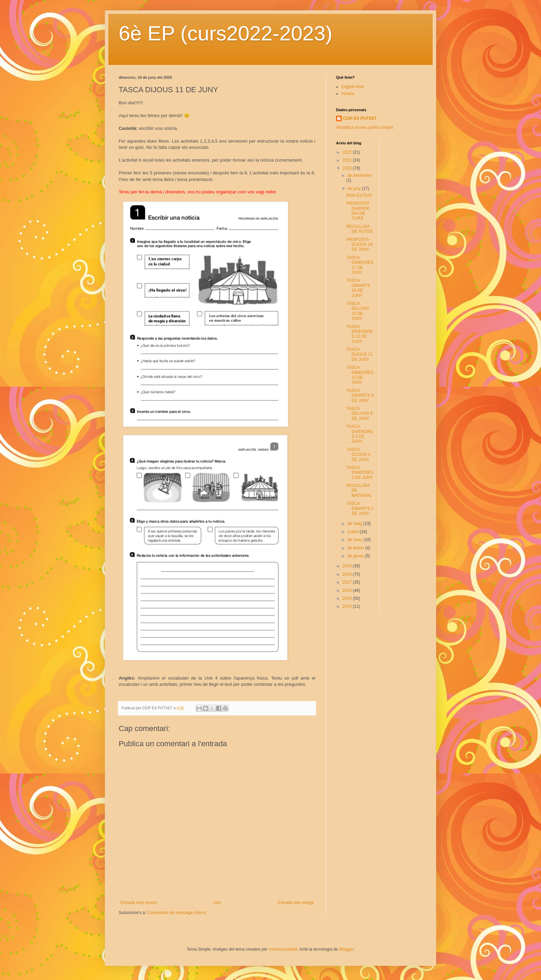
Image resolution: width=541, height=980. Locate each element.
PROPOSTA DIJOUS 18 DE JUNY (360, 245)
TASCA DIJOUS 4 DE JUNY (358, 455)
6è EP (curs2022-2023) (225, 33)
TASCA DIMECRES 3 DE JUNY (360, 473)
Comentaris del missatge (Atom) (176, 913)
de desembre (360, 175)
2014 (348, 606)
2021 (348, 160)
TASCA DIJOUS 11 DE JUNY (360, 354)
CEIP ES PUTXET (360, 118)
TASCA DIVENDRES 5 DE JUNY (360, 434)
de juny (355, 189)
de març (356, 540)
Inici (217, 903)
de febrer (356, 548)
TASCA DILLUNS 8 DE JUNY (360, 414)
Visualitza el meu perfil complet (365, 127)
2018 (348, 574)
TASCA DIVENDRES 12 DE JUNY (360, 334)
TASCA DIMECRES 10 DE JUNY (360, 375)
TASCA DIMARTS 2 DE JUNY (360, 508)
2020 (348, 168)
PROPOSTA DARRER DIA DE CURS (358, 211)
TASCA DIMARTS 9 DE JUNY (360, 396)
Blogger (346, 949)
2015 (348, 598)
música (348, 94)
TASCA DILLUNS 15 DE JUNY (358, 311)
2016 (348, 590)
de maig (355, 523)
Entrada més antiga (296, 903)
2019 (348, 566)
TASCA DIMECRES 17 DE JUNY (360, 265)
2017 (348, 582)
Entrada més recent (139, 903)
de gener (356, 556)
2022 (348, 152)
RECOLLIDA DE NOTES (360, 229)
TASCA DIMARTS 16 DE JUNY (358, 288)
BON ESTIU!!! (359, 195)
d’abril (353, 532)
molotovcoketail (283, 949)
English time (352, 87)
